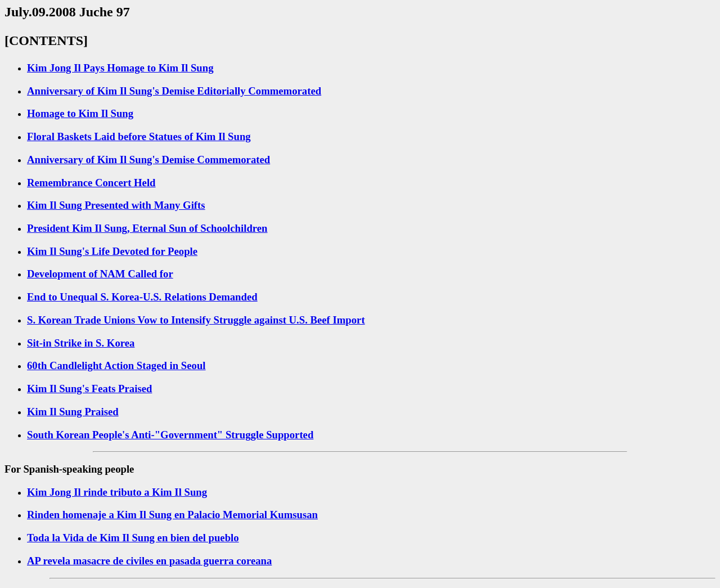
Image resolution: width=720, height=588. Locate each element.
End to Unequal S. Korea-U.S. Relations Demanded (142, 297)
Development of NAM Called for (100, 274)
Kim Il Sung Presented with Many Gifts (116, 205)
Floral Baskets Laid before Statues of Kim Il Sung (139, 136)
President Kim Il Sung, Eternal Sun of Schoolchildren (147, 228)
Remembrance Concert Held (91, 183)
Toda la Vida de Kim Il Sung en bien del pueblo (133, 538)
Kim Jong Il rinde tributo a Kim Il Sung (117, 492)
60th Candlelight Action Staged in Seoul (116, 365)
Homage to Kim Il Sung (80, 113)
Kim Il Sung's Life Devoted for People (112, 251)
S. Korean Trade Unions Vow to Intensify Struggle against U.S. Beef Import (196, 320)
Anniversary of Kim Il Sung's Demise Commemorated (148, 160)
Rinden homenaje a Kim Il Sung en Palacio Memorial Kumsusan (172, 515)
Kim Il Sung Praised (73, 412)
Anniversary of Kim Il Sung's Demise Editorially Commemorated (174, 91)
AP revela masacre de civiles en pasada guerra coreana (149, 561)
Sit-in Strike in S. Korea (81, 343)
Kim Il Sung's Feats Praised (89, 389)
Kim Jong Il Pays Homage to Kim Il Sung (120, 68)
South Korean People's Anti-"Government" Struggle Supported (170, 435)
